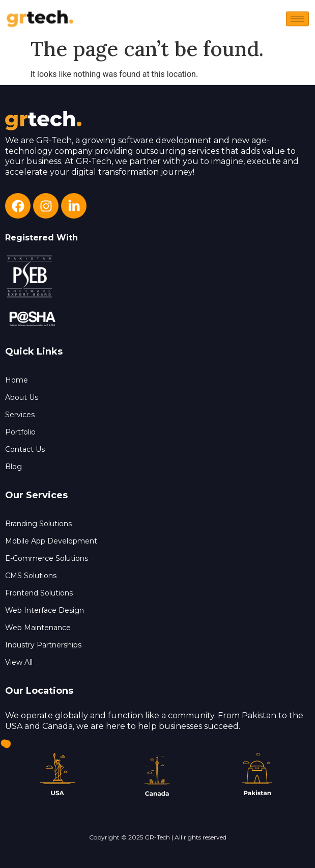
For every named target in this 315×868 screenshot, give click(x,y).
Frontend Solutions (39, 593)
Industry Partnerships (43, 645)
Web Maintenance (38, 628)
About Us (22, 397)
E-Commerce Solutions (47, 558)
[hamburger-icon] (297, 20)
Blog (13, 467)
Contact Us (25, 449)
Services (20, 415)
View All (19, 662)
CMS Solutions (31, 576)
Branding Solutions (38, 524)
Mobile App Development (51, 541)
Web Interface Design (45, 610)
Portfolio (20, 432)
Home (17, 380)
